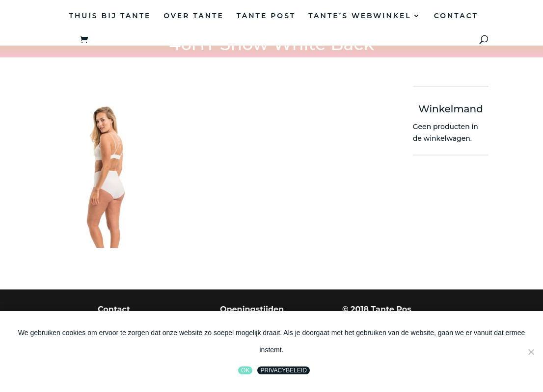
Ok (245, 370)
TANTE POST (266, 16)
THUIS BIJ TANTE (110, 16)
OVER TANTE (194, 16)
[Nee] (531, 352)
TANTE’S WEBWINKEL (360, 16)
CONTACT (456, 16)
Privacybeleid (283, 370)
